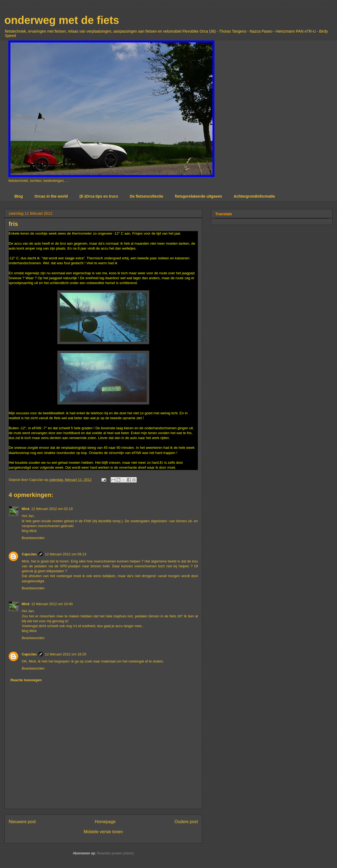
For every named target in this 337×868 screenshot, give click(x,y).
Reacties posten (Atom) (116, 853)
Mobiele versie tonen (103, 832)
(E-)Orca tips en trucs (99, 196)
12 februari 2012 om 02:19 (52, 509)
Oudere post (186, 822)
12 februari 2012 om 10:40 (52, 604)
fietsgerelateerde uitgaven (199, 196)
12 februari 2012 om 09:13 (66, 554)
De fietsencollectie (147, 196)
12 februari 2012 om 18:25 (66, 654)
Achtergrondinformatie (254, 196)
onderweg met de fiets (62, 20)
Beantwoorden (33, 538)
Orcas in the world (51, 196)
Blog (19, 196)
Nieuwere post (22, 822)
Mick (26, 509)
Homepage (105, 822)
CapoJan (29, 554)
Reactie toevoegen (26, 680)
